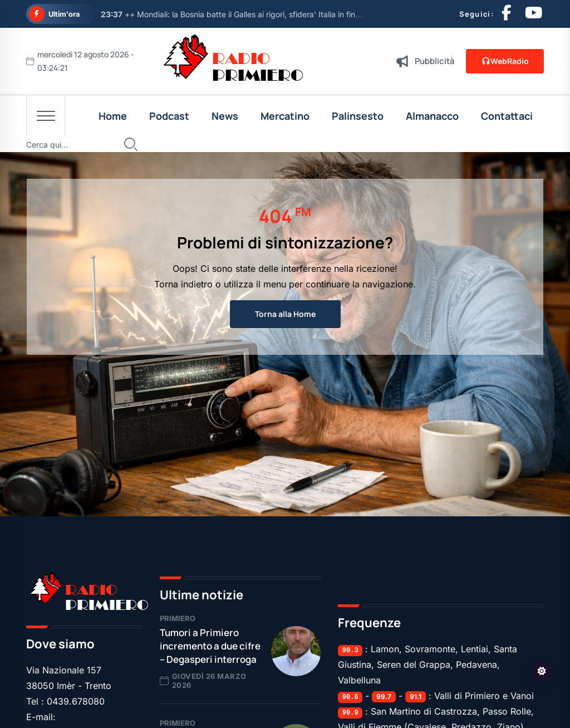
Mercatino (285, 116)
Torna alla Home (285, 314)
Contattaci (507, 116)
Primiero (178, 618)
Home (113, 116)
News (225, 116)
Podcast (169, 116)
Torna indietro (183, 284)
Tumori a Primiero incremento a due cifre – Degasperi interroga (210, 646)
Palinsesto (358, 116)
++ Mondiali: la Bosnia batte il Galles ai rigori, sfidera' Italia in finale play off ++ (254, 14)
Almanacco (432, 116)
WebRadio (505, 61)
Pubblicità (435, 61)
